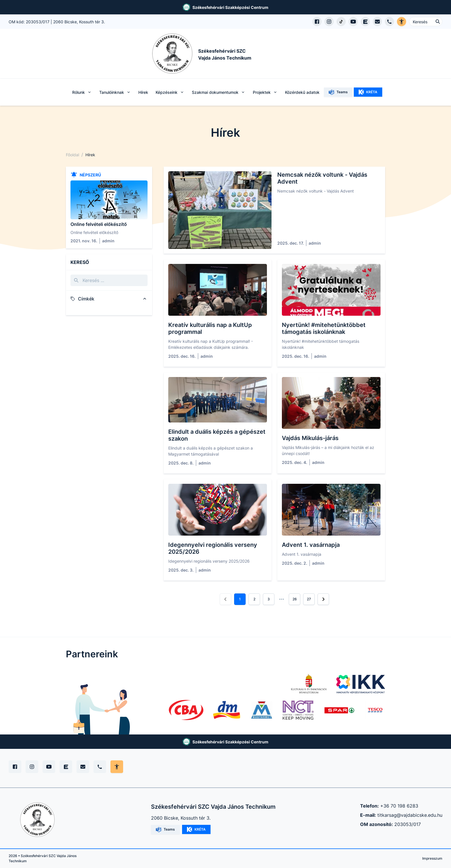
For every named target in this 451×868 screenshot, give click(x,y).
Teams (338, 92)
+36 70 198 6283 (399, 806)
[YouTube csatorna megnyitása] (353, 22)
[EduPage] (365, 22)
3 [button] (269, 599)
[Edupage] (66, 767)
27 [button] (309, 599)
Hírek (143, 92)
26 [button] (295, 599)
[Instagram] (32, 767)
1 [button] (240, 599)
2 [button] (254, 599)
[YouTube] (49, 767)
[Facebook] (15, 767)
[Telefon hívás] (389, 22)
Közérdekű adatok (302, 92)
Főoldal (72, 155)
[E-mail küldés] (377, 22)
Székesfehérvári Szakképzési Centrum (230, 7)
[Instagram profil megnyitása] (329, 22)
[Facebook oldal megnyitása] (317, 22)
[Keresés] (109, 280)
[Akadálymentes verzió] (402, 22)
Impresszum (432, 858)
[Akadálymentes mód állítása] (117, 767)
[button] (225, 599)
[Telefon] (100, 767)
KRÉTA (368, 92)
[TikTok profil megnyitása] (341, 22)
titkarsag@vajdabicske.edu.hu (410, 815)
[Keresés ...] (426, 22)
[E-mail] (83, 767)
